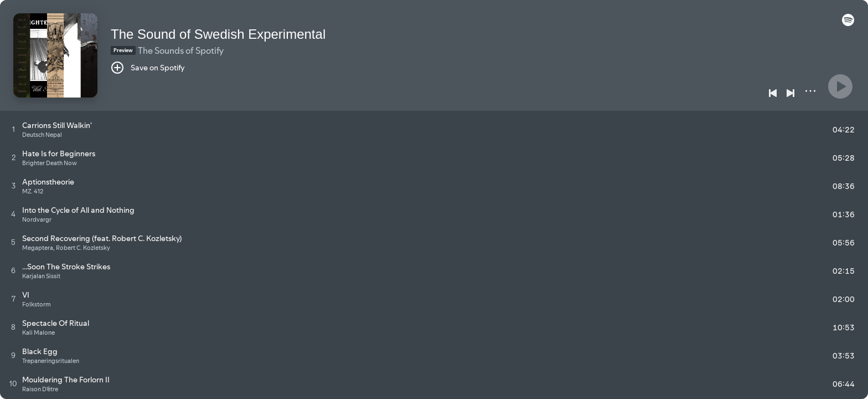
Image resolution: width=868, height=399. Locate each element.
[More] (810, 91)
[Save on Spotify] (148, 68)
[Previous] (773, 93)
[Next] (790, 93)
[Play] (840, 86)
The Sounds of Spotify (181, 50)
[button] (848, 23)
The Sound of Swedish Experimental (218, 34)
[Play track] (14, 129)
